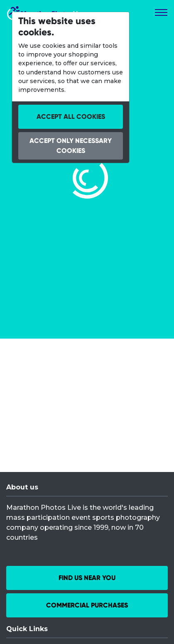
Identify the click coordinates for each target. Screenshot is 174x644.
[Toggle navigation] (161, 12)
